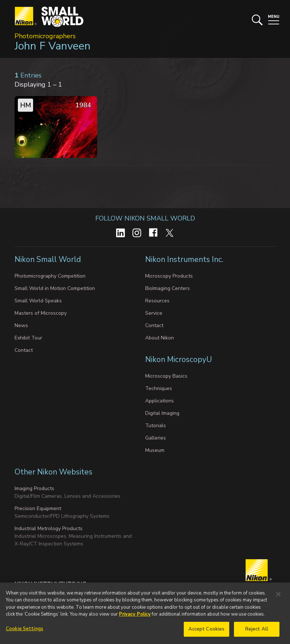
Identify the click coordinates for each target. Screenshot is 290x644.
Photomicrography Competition (50, 276)
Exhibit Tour (28, 338)
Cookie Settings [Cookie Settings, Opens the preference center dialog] (25, 632)
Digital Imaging (162, 413)
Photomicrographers (45, 36)
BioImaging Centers (168, 288)
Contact (24, 350)
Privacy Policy (135, 617)
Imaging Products (34, 488)
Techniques (159, 388)
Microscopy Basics (166, 376)
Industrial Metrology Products (49, 528)
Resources (157, 301)
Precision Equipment (38, 508)
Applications (160, 401)
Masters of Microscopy (41, 313)
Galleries (156, 438)
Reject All (257, 632)
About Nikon (160, 338)
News (21, 325)
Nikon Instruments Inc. (185, 259)
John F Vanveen (53, 46)
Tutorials (156, 426)
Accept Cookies (207, 632)
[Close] (278, 597)
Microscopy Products (169, 276)
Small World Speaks (38, 301)
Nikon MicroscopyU (178, 359)
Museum (155, 450)
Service (154, 313)
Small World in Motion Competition (55, 288)
